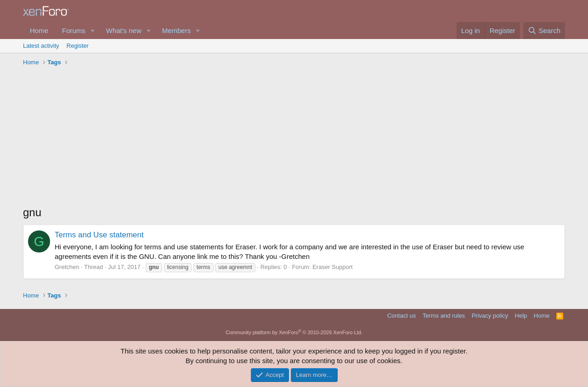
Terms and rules (444, 316)
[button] (93, 31)
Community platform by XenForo (294, 332)
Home (39, 31)
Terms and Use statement (99, 235)
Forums (74, 31)
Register (78, 46)
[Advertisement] (294, 138)
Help (521, 316)
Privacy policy (490, 316)
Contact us (401, 316)
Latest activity (41, 46)
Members (177, 31)
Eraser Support (332, 267)
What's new (124, 31)
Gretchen (67, 267)
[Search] (544, 31)
